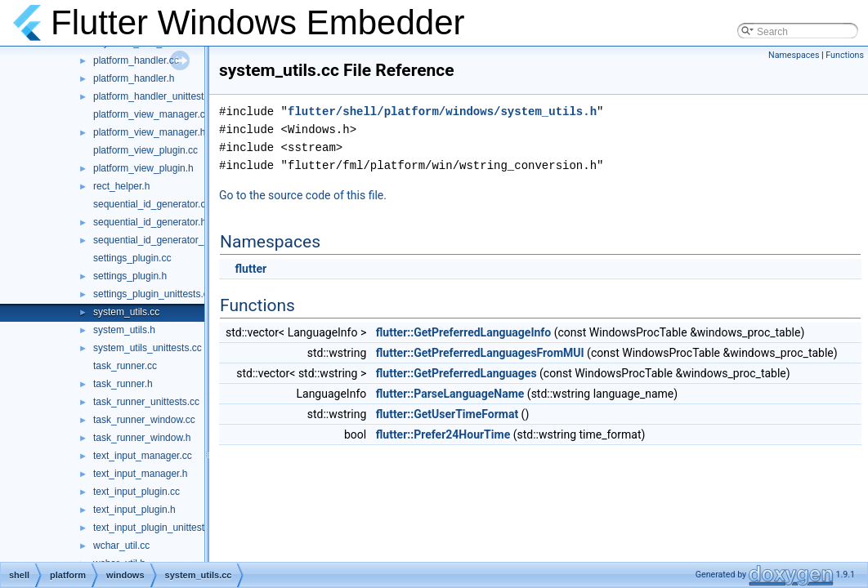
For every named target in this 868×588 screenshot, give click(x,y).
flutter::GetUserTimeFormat (447, 414)
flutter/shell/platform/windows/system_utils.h (442, 111)
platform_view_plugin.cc (145, 150)
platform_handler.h (134, 78)
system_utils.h (124, 330)
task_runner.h (123, 384)
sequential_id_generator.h (150, 222)
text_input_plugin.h (134, 510)
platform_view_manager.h (149, 132)
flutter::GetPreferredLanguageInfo (464, 332)
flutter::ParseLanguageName (450, 394)
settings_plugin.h (130, 276)
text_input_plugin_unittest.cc (155, 528)
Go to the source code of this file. (303, 195)
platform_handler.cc (136, 60)
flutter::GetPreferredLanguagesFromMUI (480, 353)
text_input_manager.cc (143, 456)
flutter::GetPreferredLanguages (456, 373)
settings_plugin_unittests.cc (153, 294)
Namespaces (794, 55)
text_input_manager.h (140, 474)
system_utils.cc (126, 312)
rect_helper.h (121, 186)
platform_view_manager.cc (152, 114)
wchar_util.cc (121, 546)
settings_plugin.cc (132, 258)
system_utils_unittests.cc (148, 348)
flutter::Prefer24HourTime (443, 434)
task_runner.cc (125, 366)
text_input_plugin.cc (136, 492)
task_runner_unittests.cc (146, 402)
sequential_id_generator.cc (152, 204)
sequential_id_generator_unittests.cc (173, 240)
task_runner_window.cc (144, 420)
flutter (251, 269)
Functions (845, 55)
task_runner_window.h (142, 438)
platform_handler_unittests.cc (157, 96)
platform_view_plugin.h (143, 168)
